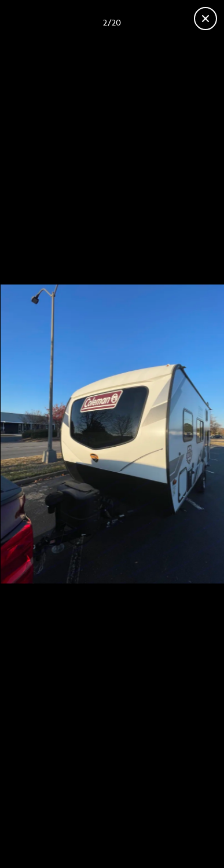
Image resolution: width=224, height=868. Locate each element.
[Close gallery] (205, 19)
